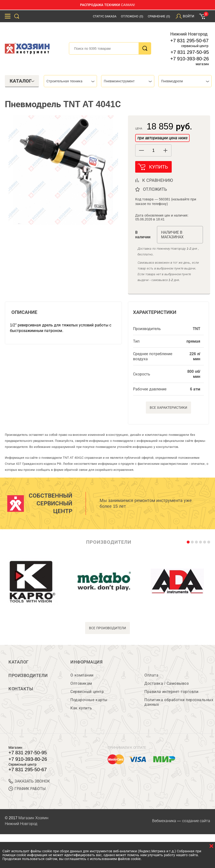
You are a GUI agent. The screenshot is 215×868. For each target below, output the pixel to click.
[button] (165, 150)
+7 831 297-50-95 (190, 52)
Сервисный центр (87, 692)
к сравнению (158, 181)
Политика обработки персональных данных (179, 702)
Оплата (151, 675)
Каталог (19, 662)
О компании (82, 675)
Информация (86, 662)
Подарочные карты (89, 700)
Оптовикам (81, 684)
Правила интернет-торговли (171, 692)
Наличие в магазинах (172, 235)
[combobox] (70, 81)
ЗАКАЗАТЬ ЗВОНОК (29, 781)
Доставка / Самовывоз (167, 684)
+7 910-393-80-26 (190, 59)
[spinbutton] (153, 151)
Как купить (81, 708)
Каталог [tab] (22, 81)
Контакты (21, 689)
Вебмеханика (164, 821)
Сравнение (159, 16)
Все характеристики (168, 408)
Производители (28, 676)
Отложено (132, 16)
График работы (27, 789)
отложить (155, 190)
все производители (107, 628)
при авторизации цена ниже (162, 138)
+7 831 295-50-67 (189, 41)
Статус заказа (105, 16)
